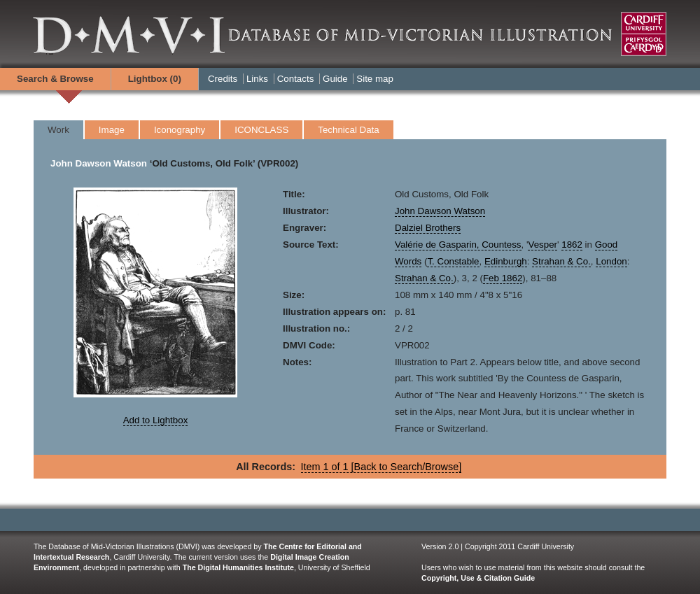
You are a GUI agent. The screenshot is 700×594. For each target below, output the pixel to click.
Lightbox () (155, 79)
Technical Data (348, 130)
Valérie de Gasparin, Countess (458, 245)
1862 (572, 245)
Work (58, 130)
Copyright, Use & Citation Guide (478, 578)
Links (257, 79)
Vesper (542, 245)
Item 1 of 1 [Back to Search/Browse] (381, 467)
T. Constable (453, 261)
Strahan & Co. (561, 261)
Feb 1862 (503, 278)
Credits (223, 79)
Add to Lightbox (156, 420)
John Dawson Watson (99, 163)
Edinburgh (506, 261)
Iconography (180, 130)
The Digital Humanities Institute (238, 567)
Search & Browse (55, 79)
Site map (375, 79)
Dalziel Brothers (428, 228)
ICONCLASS (261, 130)
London (611, 261)
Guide (335, 79)
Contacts (296, 79)
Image (112, 130)
